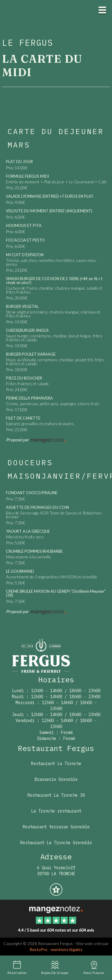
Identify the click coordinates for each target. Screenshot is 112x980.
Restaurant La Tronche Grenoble (56, 843)
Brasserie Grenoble (56, 779)
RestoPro (39, 949)
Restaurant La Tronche (56, 764)
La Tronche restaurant (56, 811)
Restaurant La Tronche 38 (56, 795)
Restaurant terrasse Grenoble (56, 827)
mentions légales (67, 949)
